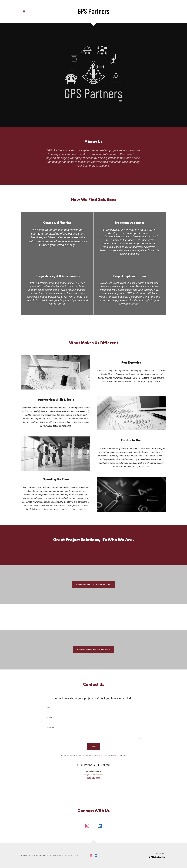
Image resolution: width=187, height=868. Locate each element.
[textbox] (93, 707)
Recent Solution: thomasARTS (94, 650)
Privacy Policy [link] (102, 755)
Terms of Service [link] (116, 755)
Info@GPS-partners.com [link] (94, 775)
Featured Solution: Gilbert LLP (94, 584)
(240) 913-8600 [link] (94, 778)
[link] (94, 11)
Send (94, 746)
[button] (24, 11)
